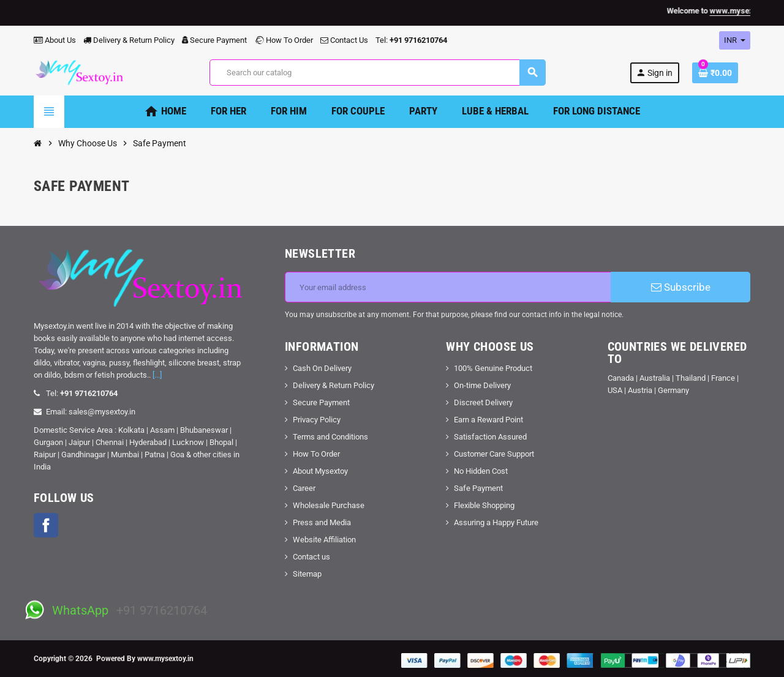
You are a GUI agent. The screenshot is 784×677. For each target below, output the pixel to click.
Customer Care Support (494, 454)
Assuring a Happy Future (496, 522)
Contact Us (344, 40)
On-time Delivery (482, 385)
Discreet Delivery (483, 402)
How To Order (284, 40)
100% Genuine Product (493, 368)
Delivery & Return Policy (129, 40)
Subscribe (681, 287)
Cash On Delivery (322, 368)
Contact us (311, 557)
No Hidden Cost (481, 471)
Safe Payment (478, 488)
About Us (55, 40)
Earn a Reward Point (488, 420)
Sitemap (307, 574)
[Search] (378, 73)
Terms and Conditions (330, 437)
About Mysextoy (320, 471)
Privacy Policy (317, 420)
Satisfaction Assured (490, 437)
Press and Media (322, 522)
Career (304, 488)
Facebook (46, 525)
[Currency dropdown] (735, 40)
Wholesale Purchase (329, 505)
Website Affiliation (324, 540)
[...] (157, 375)
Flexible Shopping (484, 505)
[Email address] (448, 287)
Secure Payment (214, 40)
